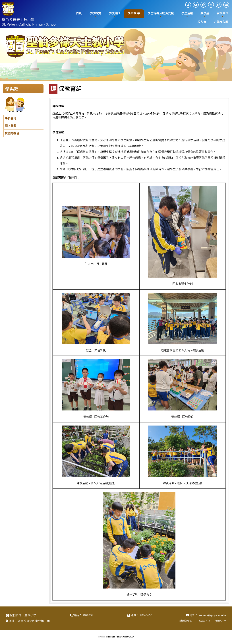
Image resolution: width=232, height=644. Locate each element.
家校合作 (222, 15)
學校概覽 (95, 15)
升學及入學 (221, 23)
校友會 (202, 23)
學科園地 (11, 118)
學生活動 (187, 15)
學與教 (132, 15)
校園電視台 (12, 133)
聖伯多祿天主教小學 (18, 20)
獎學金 (205, 15)
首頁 (79, 13)
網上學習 (11, 126)
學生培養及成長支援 (161, 15)
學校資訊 (114, 15)
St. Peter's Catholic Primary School (29, 24)
